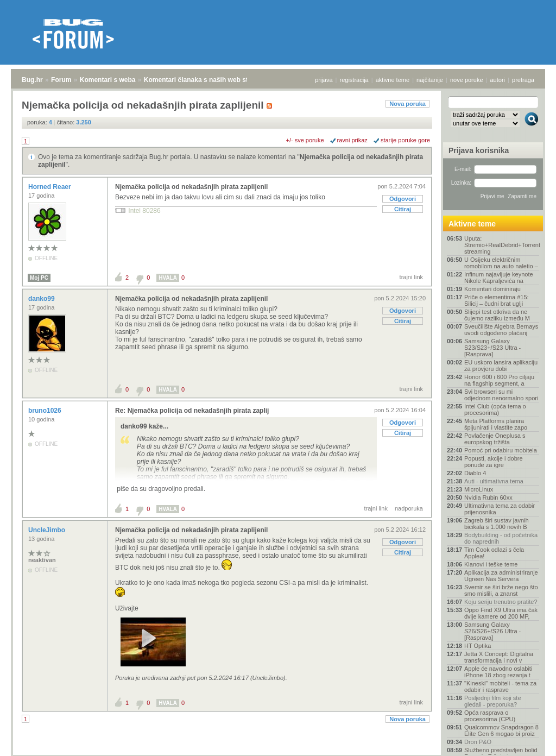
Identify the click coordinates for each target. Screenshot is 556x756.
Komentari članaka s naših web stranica (206, 80)
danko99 (42, 299)
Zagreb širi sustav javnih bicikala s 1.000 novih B (497, 524)
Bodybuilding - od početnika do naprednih (501, 538)
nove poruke (467, 80)
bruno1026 (46, 411)
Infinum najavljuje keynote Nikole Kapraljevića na (499, 278)
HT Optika (478, 646)
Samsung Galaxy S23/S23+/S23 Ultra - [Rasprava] (492, 348)
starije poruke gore (405, 140)
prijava (324, 80)
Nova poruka (407, 104)
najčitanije (430, 80)
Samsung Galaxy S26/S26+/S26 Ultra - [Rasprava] (492, 631)
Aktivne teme (472, 224)
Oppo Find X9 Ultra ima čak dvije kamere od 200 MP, (501, 613)
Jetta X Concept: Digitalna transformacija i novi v (499, 657)
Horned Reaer (50, 187)
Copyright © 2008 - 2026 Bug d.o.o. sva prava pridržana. (278, 753)
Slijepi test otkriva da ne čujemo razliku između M (497, 315)
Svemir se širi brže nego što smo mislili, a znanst (501, 590)
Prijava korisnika (479, 150)
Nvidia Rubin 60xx (488, 497)
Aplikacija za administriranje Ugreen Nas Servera (501, 576)
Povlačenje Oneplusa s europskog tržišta (495, 439)
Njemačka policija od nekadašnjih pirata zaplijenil (191, 187)
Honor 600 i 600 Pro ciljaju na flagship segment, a (499, 380)
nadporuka (409, 508)
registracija (354, 80)
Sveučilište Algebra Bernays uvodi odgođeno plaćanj (501, 330)
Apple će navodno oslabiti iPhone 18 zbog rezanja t (498, 672)
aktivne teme (393, 80)
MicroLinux (479, 489)
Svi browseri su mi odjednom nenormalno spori (501, 395)
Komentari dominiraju (492, 289)
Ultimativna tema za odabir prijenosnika (500, 509)
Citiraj (403, 209)
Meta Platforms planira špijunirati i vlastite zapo (496, 424)
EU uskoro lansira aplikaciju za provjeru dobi (501, 366)
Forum (61, 80)
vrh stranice (526, 740)
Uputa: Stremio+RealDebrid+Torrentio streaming (502, 245)
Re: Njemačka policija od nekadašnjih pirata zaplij (192, 411)
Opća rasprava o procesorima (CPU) (490, 716)
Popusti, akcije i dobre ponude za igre (494, 462)
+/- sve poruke (305, 140)
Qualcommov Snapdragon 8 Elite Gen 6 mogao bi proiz (501, 730)
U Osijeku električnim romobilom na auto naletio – (501, 263)
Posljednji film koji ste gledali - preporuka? (493, 701)
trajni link (411, 277)
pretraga (523, 80)
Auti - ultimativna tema (494, 481)
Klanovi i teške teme (491, 564)
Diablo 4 (475, 473)
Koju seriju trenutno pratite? (501, 602)
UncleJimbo (48, 530)
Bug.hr (32, 80)
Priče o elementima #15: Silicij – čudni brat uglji (497, 300)
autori (498, 80)
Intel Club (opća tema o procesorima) (495, 409)
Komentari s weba (108, 80)
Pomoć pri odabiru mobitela (501, 450)
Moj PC (39, 278)
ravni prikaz (352, 140)
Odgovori (403, 199)
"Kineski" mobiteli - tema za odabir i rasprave (500, 686)
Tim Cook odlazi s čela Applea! (494, 553)
